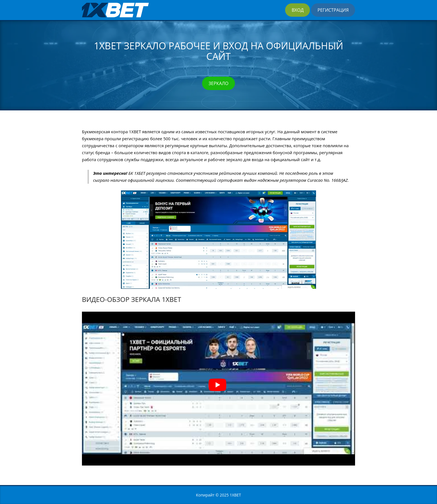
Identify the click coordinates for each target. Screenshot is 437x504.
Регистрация (333, 10)
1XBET (235, 495)
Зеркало (218, 83)
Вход (298, 10)
